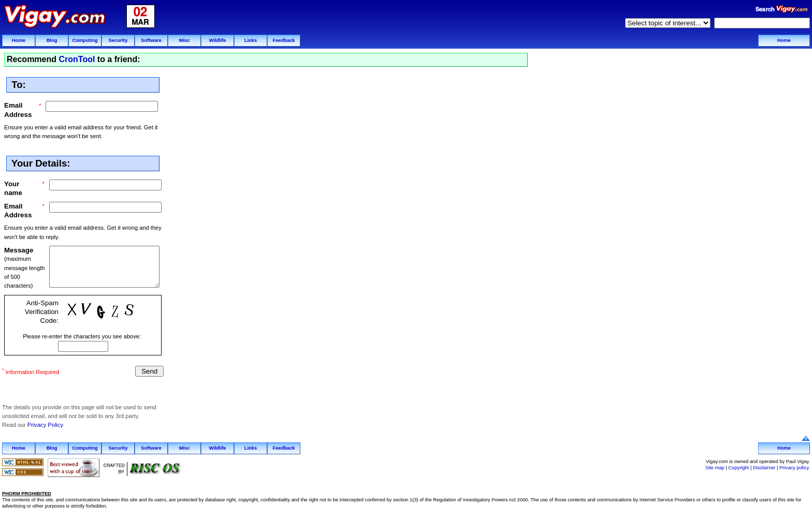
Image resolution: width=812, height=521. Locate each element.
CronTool (77, 59)
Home (19, 40)
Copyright (738, 466)
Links (251, 40)
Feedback (284, 40)
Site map (715, 466)
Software (151, 40)
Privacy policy (794, 466)
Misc (185, 40)
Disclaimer (764, 466)
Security (118, 40)
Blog (52, 40)
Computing (85, 40)
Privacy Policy (45, 424)
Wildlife (217, 40)
